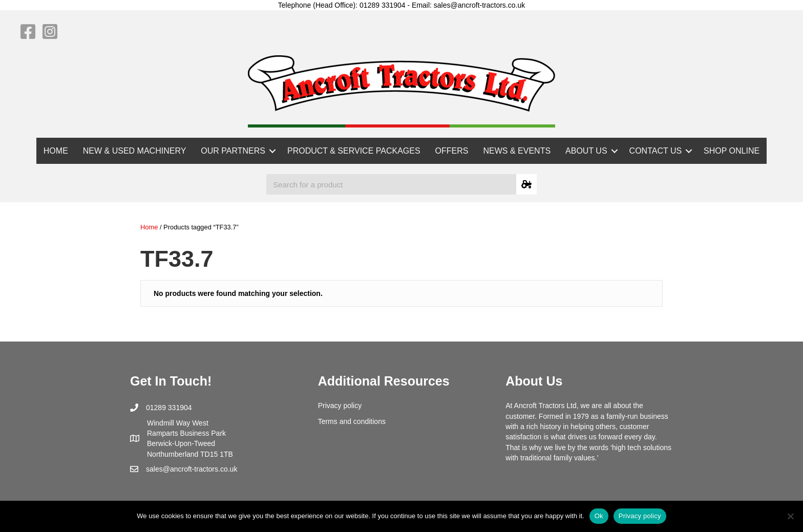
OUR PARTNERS (233, 151)
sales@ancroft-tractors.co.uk (192, 469)
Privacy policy (340, 406)
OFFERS (452, 151)
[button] (272, 151)
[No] (790, 516)
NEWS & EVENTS (517, 151)
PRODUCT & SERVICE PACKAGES (354, 151)
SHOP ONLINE (732, 151)
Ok (599, 516)
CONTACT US (656, 151)
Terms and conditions (352, 421)
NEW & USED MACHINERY (135, 151)
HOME (56, 151)
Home (149, 227)
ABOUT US (586, 151)
